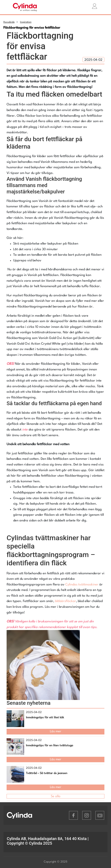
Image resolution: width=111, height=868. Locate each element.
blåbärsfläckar (66, 601)
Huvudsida (9, 22)
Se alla (56, 796)
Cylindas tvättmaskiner (82, 585)
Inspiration (26, 22)
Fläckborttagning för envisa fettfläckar (32, 28)
